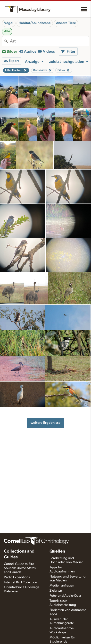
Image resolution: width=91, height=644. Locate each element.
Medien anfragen (62, 586)
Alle (7, 31)
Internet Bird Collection (21, 582)
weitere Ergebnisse (45, 423)
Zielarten (56, 591)
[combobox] (49, 41)
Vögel (9, 23)
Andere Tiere (66, 23)
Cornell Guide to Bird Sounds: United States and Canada (20, 568)
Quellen (57, 551)
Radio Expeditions (17, 577)
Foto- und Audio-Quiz (65, 596)
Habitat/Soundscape (35, 23)
